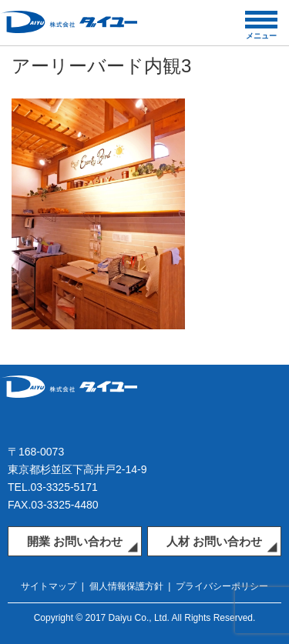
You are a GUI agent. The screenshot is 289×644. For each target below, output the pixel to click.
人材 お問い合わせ (214, 541)
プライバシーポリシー (222, 586)
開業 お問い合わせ (75, 541)
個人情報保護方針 (126, 586)
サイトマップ (49, 586)
